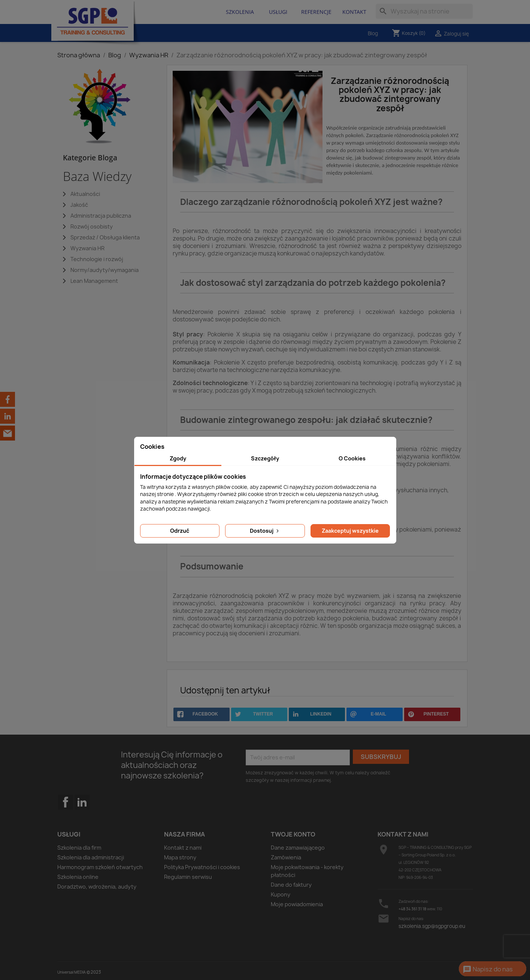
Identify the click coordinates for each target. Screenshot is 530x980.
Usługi (278, 12)
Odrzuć (180, 531)
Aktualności (85, 194)
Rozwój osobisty (92, 226)
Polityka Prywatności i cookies (202, 867)
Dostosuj (265, 531)
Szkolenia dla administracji (91, 857)
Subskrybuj (381, 757)
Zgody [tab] (178, 458)
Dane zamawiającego (298, 848)
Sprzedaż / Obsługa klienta (105, 237)
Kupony (281, 894)
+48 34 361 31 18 (412, 909)
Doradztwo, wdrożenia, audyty (97, 887)
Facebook (66, 817)
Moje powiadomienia (297, 904)
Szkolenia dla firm (79, 848)
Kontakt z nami (183, 848)
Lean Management (94, 281)
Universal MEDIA (72, 972)
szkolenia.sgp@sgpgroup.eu (432, 926)
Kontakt (354, 12)
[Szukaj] (424, 11)
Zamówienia (286, 857)
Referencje (316, 12)
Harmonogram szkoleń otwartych (100, 867)
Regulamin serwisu (188, 877)
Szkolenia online (78, 877)
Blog (373, 33)
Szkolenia (240, 12)
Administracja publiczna (101, 216)
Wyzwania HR (87, 248)
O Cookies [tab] (352, 458)
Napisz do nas (488, 970)
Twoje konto (293, 834)
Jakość (79, 205)
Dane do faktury (291, 885)
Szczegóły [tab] (265, 458)
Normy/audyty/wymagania (105, 270)
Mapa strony (180, 857)
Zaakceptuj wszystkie (350, 531)
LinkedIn (82, 802)
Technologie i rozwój (97, 259)
